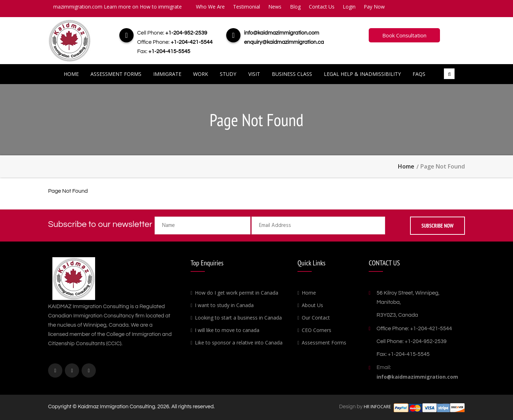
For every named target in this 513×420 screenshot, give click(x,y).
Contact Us (322, 7)
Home (71, 74)
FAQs (419, 74)
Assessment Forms (116, 74)
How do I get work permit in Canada (237, 293)
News (275, 7)
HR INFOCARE (378, 407)
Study (228, 74)
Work (201, 74)
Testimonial (247, 7)
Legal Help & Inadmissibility (362, 74)
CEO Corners (317, 330)
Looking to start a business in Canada (238, 318)
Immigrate (167, 74)
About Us (312, 305)
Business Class (292, 74)
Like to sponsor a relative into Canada (239, 343)
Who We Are (210, 7)
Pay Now (374, 7)
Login (349, 7)
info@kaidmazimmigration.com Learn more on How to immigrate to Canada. (124, 7)
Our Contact (316, 318)
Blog (295, 7)
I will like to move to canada (227, 330)
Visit (254, 74)
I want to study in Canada (224, 305)
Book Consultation (404, 35)
